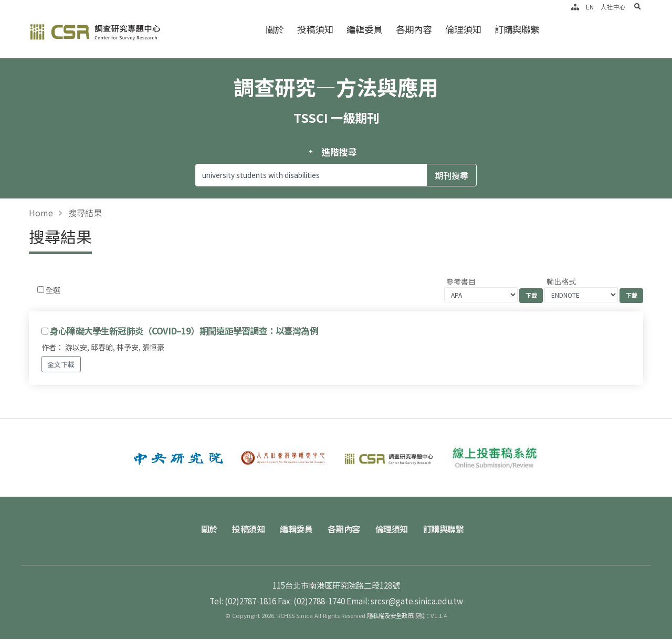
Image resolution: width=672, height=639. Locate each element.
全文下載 (61, 364)
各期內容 (414, 29)
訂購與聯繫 (517, 29)
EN (590, 7)
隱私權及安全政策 (390, 615)
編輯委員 (364, 29)
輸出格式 (561, 281)
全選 (53, 290)
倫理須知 (463, 29)
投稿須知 (315, 29)
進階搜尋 (339, 152)
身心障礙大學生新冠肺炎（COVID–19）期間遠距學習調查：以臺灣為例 (184, 331)
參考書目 (461, 281)
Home (41, 213)
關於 (275, 29)
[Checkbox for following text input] (41, 290)
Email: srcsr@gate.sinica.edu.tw (405, 601)
